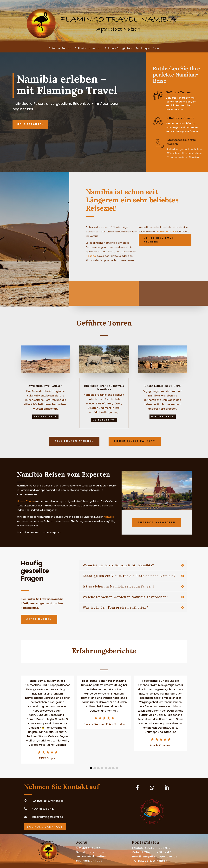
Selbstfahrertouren (88, 49)
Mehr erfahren (30, 124)
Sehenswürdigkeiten (119, 49)
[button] (91, 768)
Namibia (109, 517)
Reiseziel (91, 256)
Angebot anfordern (157, 522)
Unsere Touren (26, 501)
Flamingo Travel (166, 232)
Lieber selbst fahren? (135, 441)
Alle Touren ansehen (74, 441)
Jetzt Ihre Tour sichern (159, 240)
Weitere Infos (45, 417)
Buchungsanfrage (148, 49)
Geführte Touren (60, 49)
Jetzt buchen (39, 619)
